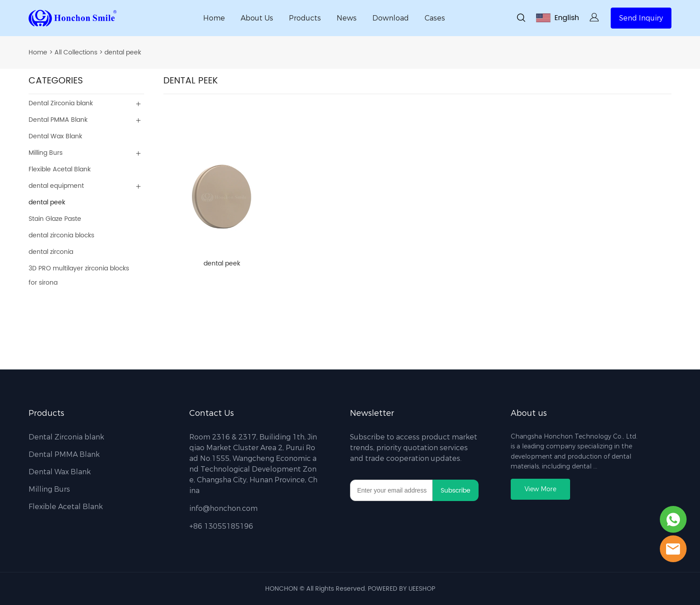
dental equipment (56, 186)
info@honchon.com (223, 508)
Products (305, 18)
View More (540, 489)
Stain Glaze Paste (55, 219)
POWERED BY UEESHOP (402, 589)
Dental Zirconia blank (61, 103)
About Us (257, 18)
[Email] (391, 490)
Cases (435, 18)
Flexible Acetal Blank (60, 169)
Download (391, 18)
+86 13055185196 (221, 526)
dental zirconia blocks (61, 235)
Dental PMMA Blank (58, 120)
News (347, 18)
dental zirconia (51, 252)
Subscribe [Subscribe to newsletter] (456, 491)
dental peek (123, 52)
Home (214, 18)
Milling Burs (46, 153)
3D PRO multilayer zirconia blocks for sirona (79, 276)
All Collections (76, 52)
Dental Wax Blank (55, 136)
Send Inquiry (641, 18)
